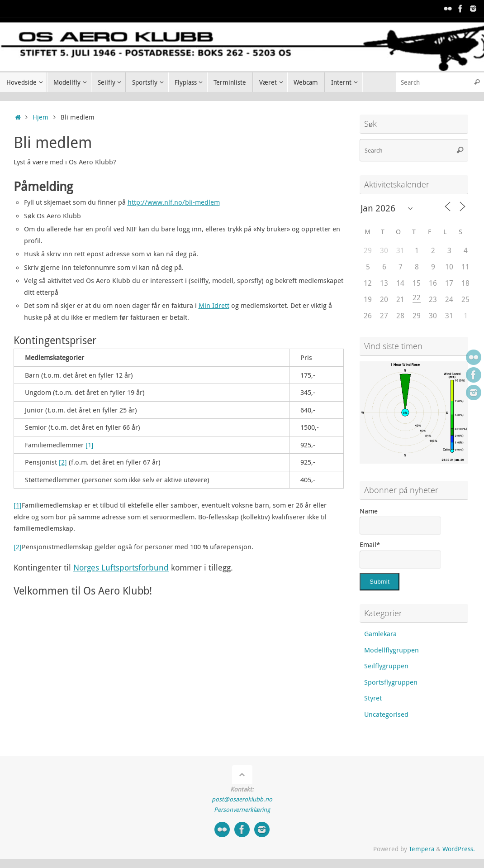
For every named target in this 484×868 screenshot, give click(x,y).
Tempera (422, 849)
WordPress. (459, 849)
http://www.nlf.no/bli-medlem (174, 202)
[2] (63, 462)
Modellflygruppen (391, 650)
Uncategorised (386, 714)
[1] (90, 445)
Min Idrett (214, 305)
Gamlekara (380, 633)
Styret (373, 698)
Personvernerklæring (242, 810)
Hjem (40, 117)
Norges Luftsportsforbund (121, 567)
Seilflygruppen (386, 666)
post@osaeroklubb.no (242, 799)
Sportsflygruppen (391, 682)
